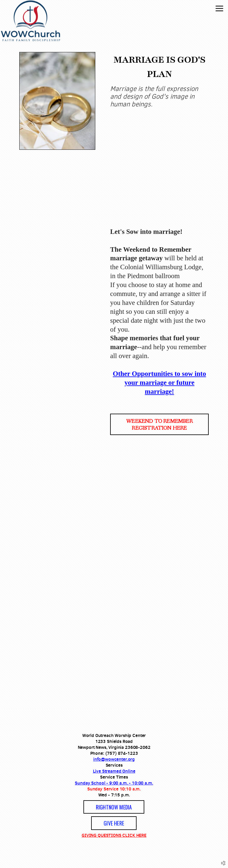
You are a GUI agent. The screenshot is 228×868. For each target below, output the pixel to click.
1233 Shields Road (114, 741)
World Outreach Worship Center (114, 735)
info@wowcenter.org (114, 759)
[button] (159, 424)
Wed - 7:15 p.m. (114, 795)
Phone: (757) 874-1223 (114, 753)
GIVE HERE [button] (114, 823)
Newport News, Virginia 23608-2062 (114, 747)
